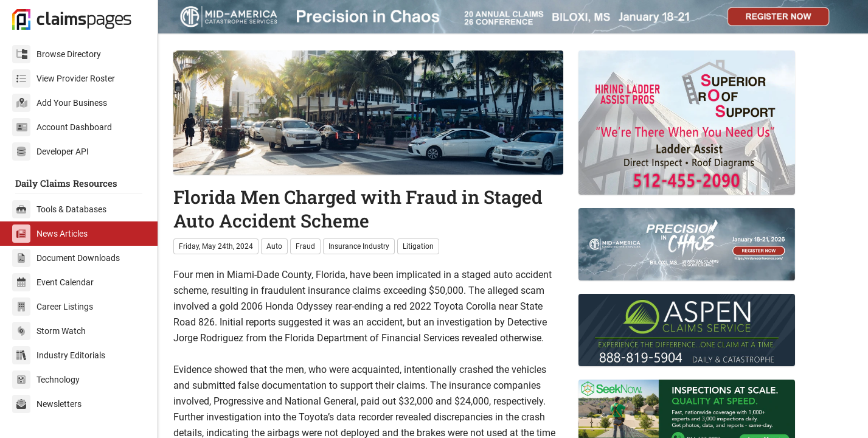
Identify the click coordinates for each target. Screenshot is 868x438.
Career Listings (53, 307)
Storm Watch (49, 331)
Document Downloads (66, 258)
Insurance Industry (359, 246)
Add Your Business (60, 103)
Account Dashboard (62, 127)
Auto (274, 246)
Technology (46, 380)
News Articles (50, 234)
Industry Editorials (59, 355)
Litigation (418, 246)
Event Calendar (53, 282)
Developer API (50, 151)
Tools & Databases (59, 209)
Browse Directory (57, 54)
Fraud (305, 246)
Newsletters (47, 404)
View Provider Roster (64, 78)
